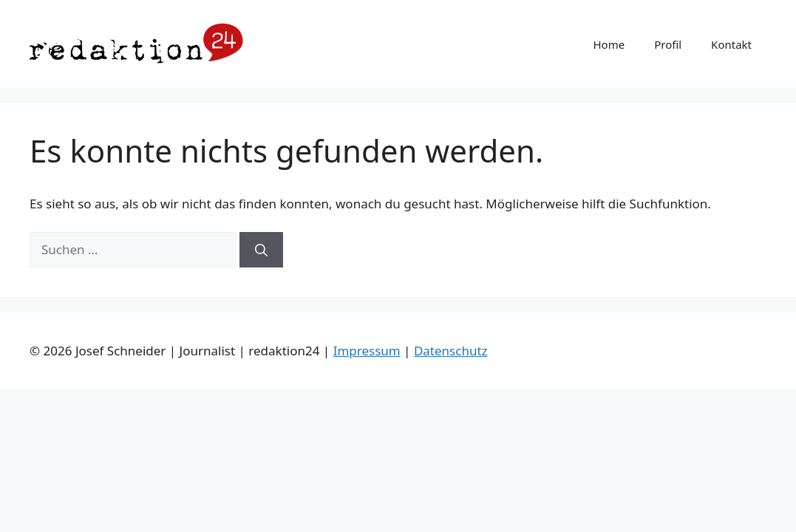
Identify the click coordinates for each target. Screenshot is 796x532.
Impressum (367, 351)
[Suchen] (261, 250)
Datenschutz (451, 351)
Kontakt (731, 44)
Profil (668, 44)
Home (609, 44)
